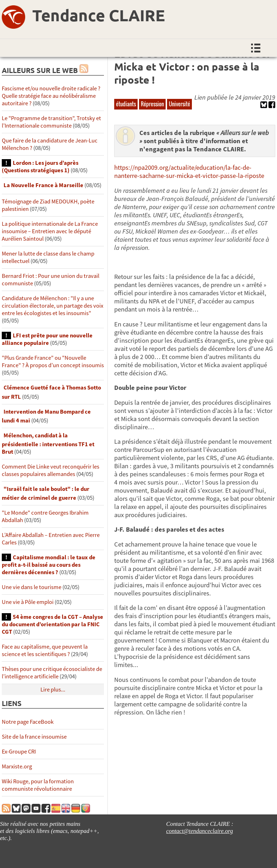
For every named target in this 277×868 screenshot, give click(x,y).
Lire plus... (53, 690)
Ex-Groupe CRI (19, 752)
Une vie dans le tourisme (32, 587)
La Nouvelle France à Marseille (43, 185)
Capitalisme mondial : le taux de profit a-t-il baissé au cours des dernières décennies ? (49, 565)
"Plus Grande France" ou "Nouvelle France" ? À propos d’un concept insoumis (53, 362)
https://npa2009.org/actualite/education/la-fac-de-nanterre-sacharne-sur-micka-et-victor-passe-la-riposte (189, 172)
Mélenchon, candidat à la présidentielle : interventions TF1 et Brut (48, 444)
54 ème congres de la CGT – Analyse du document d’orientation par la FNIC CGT (52, 624)
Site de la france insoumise (34, 737)
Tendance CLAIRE (99, 15)
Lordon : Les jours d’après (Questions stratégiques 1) (40, 167)
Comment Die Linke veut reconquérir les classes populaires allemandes (51, 470)
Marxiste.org (17, 766)
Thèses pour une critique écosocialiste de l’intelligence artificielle (52, 673)
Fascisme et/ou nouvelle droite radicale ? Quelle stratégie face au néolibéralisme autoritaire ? (51, 96)
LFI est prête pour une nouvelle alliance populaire (47, 339)
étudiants (126, 104)
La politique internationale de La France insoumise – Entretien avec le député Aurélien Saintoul (50, 231)
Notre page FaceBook (28, 722)
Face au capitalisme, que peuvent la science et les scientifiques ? (45, 650)
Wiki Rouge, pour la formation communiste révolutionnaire (38, 785)
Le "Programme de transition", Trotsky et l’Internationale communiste (51, 122)
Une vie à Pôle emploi (28, 602)
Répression (152, 104)
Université (179, 104)
